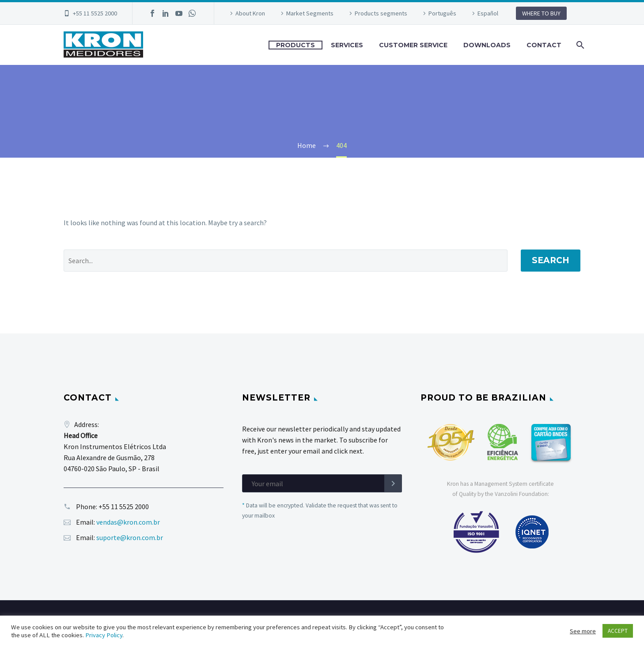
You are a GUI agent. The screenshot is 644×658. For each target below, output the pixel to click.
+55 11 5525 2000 (95, 13)
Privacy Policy (104, 635)
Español (488, 13)
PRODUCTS (295, 45)
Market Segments (310, 13)
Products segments (381, 13)
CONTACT (544, 45)
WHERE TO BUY (541, 13)
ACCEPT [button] (618, 631)
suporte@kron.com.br (130, 537)
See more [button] (583, 631)
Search (551, 260)
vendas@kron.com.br (128, 522)
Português (442, 13)
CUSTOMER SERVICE (413, 45)
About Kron (250, 13)
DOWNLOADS (487, 45)
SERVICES (347, 45)
